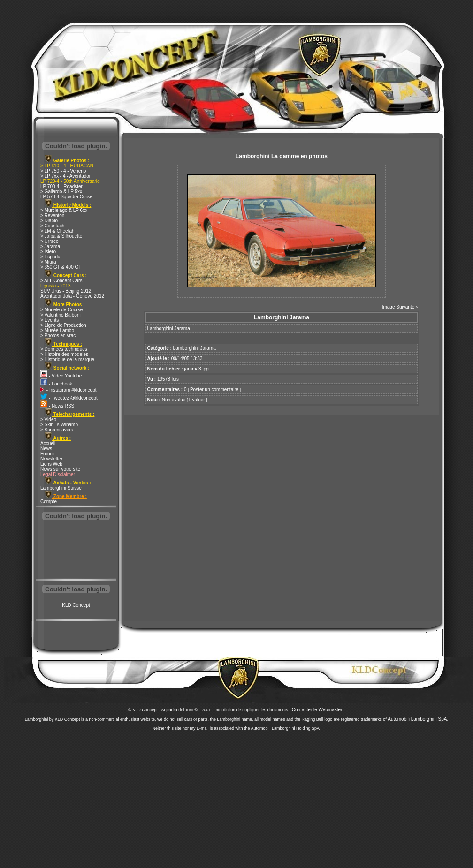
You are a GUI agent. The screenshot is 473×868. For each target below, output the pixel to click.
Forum (47, 454)
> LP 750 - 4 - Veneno (63, 171)
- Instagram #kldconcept (69, 390)
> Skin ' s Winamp (59, 425)
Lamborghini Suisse (61, 488)
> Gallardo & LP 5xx (61, 192)
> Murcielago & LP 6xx (64, 210)
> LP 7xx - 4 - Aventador (65, 176)
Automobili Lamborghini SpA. (418, 719)
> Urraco (50, 241)
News (46, 449)
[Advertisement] (76, 551)
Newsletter (51, 459)
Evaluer (197, 400)
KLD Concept (76, 605)
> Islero (48, 252)
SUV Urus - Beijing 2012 (66, 291)
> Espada (50, 257)
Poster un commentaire (214, 389)
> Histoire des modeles (64, 354)
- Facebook (56, 384)
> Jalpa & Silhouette (61, 236)
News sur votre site (60, 469)
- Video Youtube (61, 376)
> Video (48, 419)
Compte (49, 502)
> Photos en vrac (58, 336)
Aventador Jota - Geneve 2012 (72, 296)
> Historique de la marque (67, 359)
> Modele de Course (61, 310)
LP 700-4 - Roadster (61, 186)
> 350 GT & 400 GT (61, 267)
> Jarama (50, 246)
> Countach (52, 226)
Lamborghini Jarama (195, 348)
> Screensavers (57, 430)
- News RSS (57, 406)
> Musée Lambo (57, 330)
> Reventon (52, 215)
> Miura (48, 262)
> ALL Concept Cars (61, 281)
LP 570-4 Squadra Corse (66, 197)
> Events (50, 320)
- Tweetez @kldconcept (69, 398)
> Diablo (49, 221)
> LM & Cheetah (57, 231)
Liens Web (51, 464)
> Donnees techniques (64, 349)
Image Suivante (398, 307)
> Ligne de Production (63, 325)
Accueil (48, 443)
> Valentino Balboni (61, 315)
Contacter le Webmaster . (318, 710)
